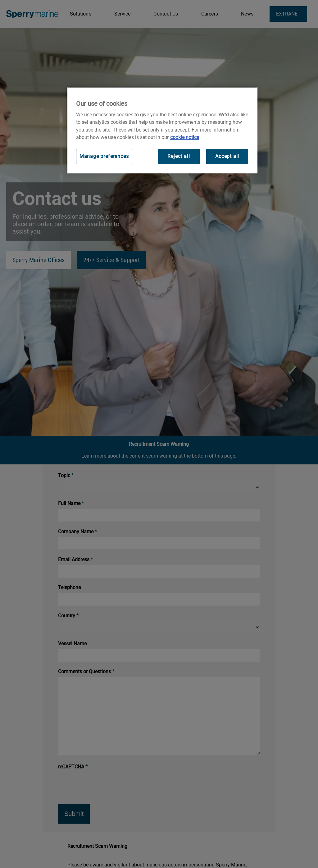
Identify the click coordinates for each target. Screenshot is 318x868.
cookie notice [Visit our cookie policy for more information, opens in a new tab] (185, 137)
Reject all (179, 156)
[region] (162, 130)
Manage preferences (104, 156)
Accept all (227, 156)
